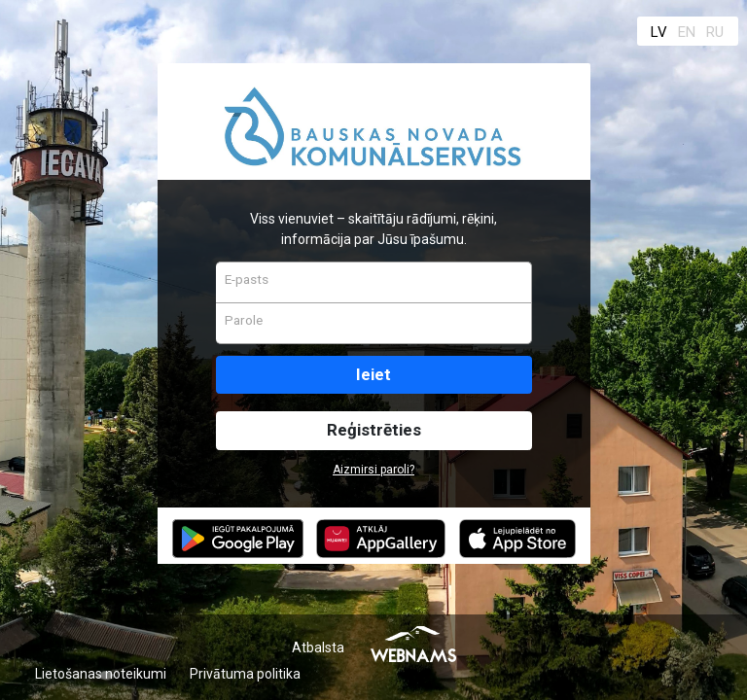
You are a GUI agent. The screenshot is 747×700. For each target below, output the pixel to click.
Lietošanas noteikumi (101, 674)
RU (715, 32)
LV (659, 32)
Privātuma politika (245, 674)
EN (687, 32)
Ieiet (373, 374)
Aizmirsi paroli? (373, 470)
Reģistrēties (374, 430)
